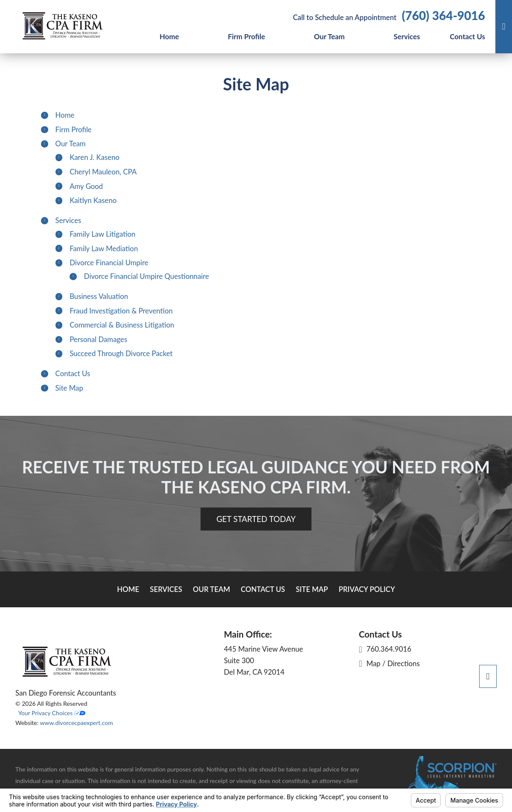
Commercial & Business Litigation (122, 325)
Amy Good (86, 186)
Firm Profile (246, 36)
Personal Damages (98, 339)
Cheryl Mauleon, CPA (103, 172)
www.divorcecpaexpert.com (76, 723)
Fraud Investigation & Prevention (121, 311)
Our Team (329, 36)
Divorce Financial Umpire (109, 262)
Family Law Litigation (102, 234)
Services (407, 36)
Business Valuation (99, 296)
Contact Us (467, 36)
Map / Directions (389, 664)
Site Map (69, 388)
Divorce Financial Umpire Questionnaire (147, 276)
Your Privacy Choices (52, 713)
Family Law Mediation (104, 248)
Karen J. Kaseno (95, 157)
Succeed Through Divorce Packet (121, 353)
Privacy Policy (367, 589)
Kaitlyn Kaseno (93, 200)
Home (169, 36)
